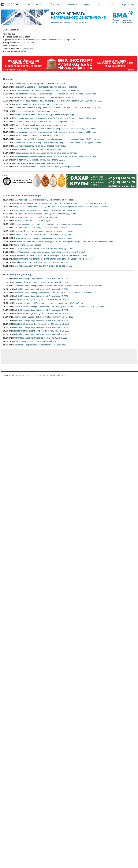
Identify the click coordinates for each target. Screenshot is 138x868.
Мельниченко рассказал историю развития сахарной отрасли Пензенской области (50, 255)
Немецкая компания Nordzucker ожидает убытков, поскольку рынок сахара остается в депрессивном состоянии (63, 241)
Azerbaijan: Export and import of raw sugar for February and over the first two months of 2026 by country (58, 286)
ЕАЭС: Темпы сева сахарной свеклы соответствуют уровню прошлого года (47, 167)
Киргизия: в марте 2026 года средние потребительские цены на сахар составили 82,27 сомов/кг (56, 139)
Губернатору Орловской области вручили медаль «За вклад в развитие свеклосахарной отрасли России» (61, 207)
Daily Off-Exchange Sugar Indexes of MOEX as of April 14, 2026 (41, 310)
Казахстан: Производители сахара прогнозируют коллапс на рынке (43, 231)
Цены (41, 4)
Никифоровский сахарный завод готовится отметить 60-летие (41, 262)
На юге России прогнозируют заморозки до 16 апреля (37, 149)
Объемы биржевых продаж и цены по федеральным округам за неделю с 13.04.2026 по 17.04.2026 (58, 101)
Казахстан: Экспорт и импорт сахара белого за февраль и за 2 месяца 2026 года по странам (55, 129)
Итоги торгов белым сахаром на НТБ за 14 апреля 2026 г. (39, 160)
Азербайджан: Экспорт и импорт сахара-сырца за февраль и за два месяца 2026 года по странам (57, 108)
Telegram (125, 5)
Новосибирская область (37, 40)
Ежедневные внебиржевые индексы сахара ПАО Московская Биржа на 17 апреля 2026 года (55, 94)
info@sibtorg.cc (29, 48)
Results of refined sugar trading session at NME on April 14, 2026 (41, 313)
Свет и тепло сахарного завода (27, 245)
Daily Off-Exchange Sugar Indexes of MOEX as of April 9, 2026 (40, 334)
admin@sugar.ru (59, 375)
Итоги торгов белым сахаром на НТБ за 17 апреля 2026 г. (39, 104)
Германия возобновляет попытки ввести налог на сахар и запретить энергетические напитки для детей (60, 203)
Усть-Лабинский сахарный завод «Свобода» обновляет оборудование (45, 214)
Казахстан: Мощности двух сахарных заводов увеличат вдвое (41, 146)
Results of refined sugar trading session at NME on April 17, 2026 (41, 282)
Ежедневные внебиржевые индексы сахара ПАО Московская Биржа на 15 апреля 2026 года (55, 132)
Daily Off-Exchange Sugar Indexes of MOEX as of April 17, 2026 (41, 279)
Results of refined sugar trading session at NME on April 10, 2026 (41, 331)
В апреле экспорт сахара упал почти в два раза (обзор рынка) (43, 115)
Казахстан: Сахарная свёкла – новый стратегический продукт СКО (43, 249)
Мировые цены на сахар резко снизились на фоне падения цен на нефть (46, 90)
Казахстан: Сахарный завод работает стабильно (35, 217)
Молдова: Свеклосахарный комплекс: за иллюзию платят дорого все (44, 235)
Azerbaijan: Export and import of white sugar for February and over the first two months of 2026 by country (58, 307)
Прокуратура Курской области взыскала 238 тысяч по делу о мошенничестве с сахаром (53, 259)
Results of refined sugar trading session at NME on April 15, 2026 (41, 300)
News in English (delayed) (17, 275)
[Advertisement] (34, 357)
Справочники (73, 4)
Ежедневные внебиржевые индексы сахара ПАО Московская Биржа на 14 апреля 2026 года (55, 156)
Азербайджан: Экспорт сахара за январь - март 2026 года (39, 83)
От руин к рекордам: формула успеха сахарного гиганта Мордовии (43, 238)
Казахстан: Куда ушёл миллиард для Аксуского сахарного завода (43, 266)
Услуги (86, 5)
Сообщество (56, 4)
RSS (133, 5)
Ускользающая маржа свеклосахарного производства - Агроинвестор (44, 210)
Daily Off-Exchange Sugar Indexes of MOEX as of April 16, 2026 (41, 289)
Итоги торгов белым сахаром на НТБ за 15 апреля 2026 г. (39, 136)
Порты (114, 4)
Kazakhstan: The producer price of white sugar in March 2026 (40, 345)
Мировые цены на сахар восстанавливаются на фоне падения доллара (45, 153)
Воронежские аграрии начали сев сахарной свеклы (38, 163)
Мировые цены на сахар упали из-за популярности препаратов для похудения (48, 224)
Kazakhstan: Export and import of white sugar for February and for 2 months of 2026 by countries (55, 293)
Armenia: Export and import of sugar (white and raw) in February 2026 (43, 317)
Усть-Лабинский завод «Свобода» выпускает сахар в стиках (40, 228)
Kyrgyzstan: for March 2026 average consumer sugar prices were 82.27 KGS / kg (48, 303)
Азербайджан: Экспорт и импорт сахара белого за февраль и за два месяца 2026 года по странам (57, 142)
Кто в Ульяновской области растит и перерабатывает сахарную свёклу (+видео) (49, 252)
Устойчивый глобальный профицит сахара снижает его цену (40, 125)
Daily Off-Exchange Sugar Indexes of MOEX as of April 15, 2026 (41, 296)
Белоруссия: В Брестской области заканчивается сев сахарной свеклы (45, 87)
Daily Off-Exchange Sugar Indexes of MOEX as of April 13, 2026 (41, 321)
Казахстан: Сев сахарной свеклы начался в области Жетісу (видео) (43, 200)
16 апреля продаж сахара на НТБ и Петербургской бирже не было (43, 122)
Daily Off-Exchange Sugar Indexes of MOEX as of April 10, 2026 (41, 327)
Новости (29, 4)
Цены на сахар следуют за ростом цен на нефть (35, 111)
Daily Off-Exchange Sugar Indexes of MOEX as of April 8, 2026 (40, 338)
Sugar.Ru (7, 375)
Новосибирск (55, 40)
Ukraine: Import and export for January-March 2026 (35, 341)
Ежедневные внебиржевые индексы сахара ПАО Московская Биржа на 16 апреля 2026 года (55, 118)
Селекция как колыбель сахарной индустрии (33, 221)
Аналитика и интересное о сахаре (22, 196)
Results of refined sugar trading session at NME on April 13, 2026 (41, 324)
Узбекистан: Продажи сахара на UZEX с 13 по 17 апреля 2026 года (43, 97)
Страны (101, 4)
